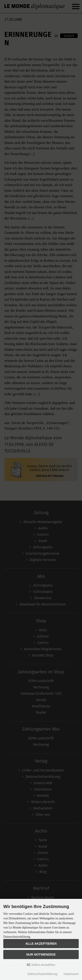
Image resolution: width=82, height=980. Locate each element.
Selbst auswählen (41, 965)
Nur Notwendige (41, 954)
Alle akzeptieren (41, 944)
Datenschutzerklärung (42, 974)
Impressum (71, 974)
